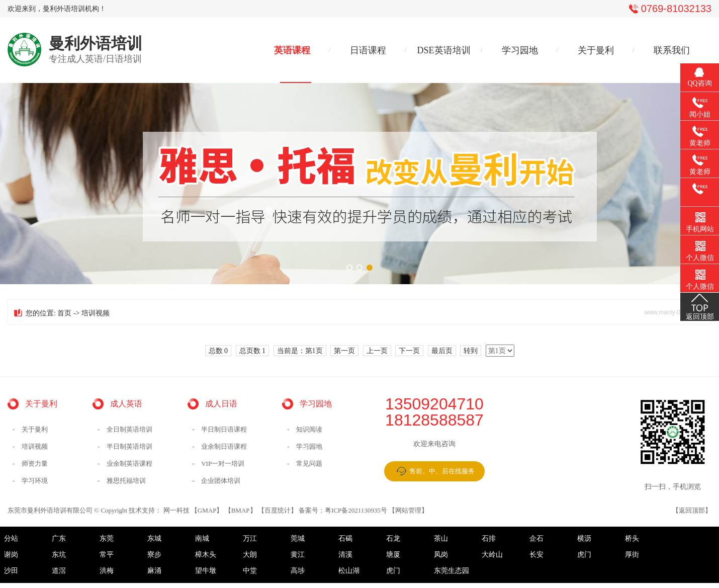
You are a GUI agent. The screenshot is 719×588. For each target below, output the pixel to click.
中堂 (250, 571)
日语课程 (368, 50)
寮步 (154, 555)
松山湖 (349, 571)
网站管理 (408, 510)
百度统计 (278, 510)
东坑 (59, 555)
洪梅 (107, 571)
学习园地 (520, 50)
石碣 (345, 538)
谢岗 (11, 555)
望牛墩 (206, 571)
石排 (489, 538)
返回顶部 (692, 510)
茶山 (441, 538)
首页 (64, 313)
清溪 (345, 555)
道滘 (59, 571)
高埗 (298, 571)
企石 (536, 538)
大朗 (250, 555)
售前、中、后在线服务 (442, 471)
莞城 (298, 538)
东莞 (107, 538)
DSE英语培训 (444, 50)
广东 (59, 538)
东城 (154, 538)
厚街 (632, 555)
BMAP (241, 510)
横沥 (584, 538)
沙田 (11, 571)
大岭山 (492, 555)
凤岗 (441, 555)
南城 (202, 538)
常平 (107, 555)
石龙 (393, 538)
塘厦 (393, 555)
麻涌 (154, 571)
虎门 (584, 555)
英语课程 (292, 50)
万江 (250, 538)
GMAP (207, 510)
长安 (536, 555)
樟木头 (206, 555)
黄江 (298, 555)
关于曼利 (596, 50)
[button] (349, 268)
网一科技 (176, 510)
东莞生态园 (452, 571)
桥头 (632, 538)
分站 (11, 538)
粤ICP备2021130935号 (356, 510)
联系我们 (672, 50)
